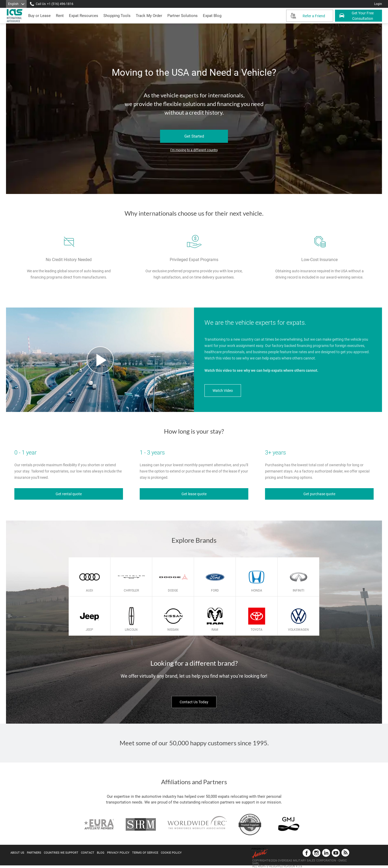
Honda (257, 591)
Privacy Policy (118, 853)
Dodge (173, 591)
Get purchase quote (319, 494)
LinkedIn (326, 853)
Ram (215, 630)
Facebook (307, 853)
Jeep (89, 630)
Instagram (316, 853)
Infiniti (298, 591)
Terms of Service (145, 853)
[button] (183, 16)
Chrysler (131, 591)
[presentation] (60, 16)
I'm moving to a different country (194, 150)
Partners (34, 853)
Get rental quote (69, 494)
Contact (88, 853)
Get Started (194, 136)
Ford (215, 591)
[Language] (16, 4)
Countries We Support (61, 853)
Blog (101, 853)
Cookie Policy (171, 853)
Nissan (173, 630)
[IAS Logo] (15, 16)
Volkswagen (298, 630)
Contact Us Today (194, 702)
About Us (17, 853)
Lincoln (131, 630)
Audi (89, 591)
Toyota (257, 630)
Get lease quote (194, 494)
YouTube (336, 853)
